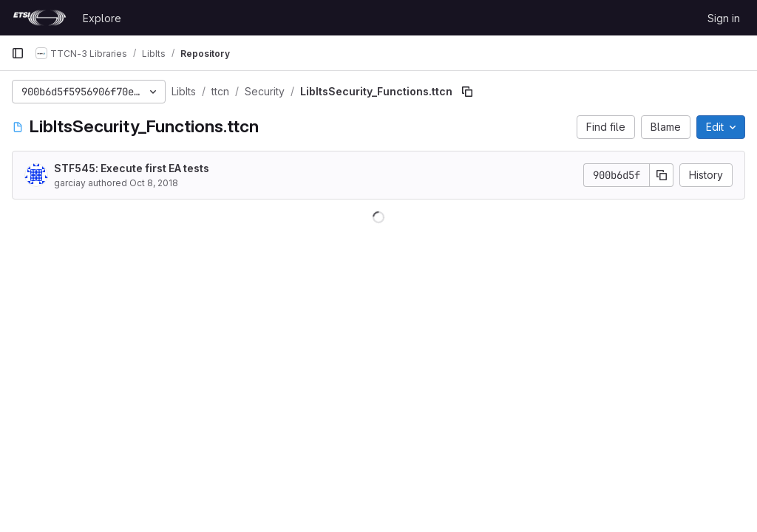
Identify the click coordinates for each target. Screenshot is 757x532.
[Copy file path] (467, 92)
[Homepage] (40, 18)
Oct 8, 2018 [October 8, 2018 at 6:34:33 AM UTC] (154, 183)
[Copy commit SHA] (662, 175)
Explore (102, 18)
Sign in (724, 18)
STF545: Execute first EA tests (132, 168)
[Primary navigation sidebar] (18, 53)
